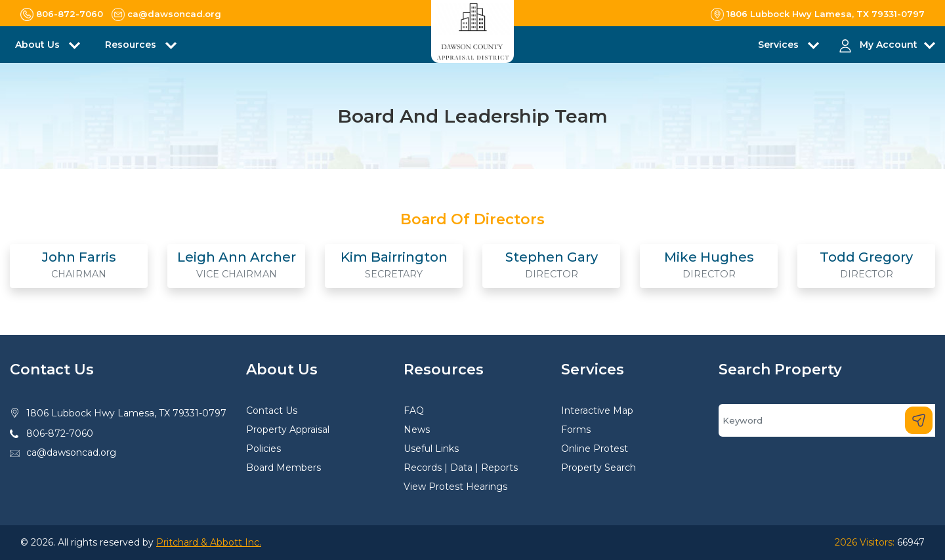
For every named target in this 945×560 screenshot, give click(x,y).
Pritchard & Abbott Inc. (209, 542)
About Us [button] (39, 45)
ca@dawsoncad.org (71, 452)
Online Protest (595, 449)
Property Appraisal (288, 430)
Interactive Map (597, 410)
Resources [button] (132, 45)
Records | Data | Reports (461, 468)
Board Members (283, 468)
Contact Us (272, 410)
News (417, 430)
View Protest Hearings (455, 487)
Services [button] (780, 45)
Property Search (598, 468)
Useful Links (431, 449)
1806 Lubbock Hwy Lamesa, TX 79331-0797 (126, 413)
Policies (263, 449)
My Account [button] (889, 45)
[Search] (827, 420)
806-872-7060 (60, 433)
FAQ (414, 410)
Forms (576, 430)
